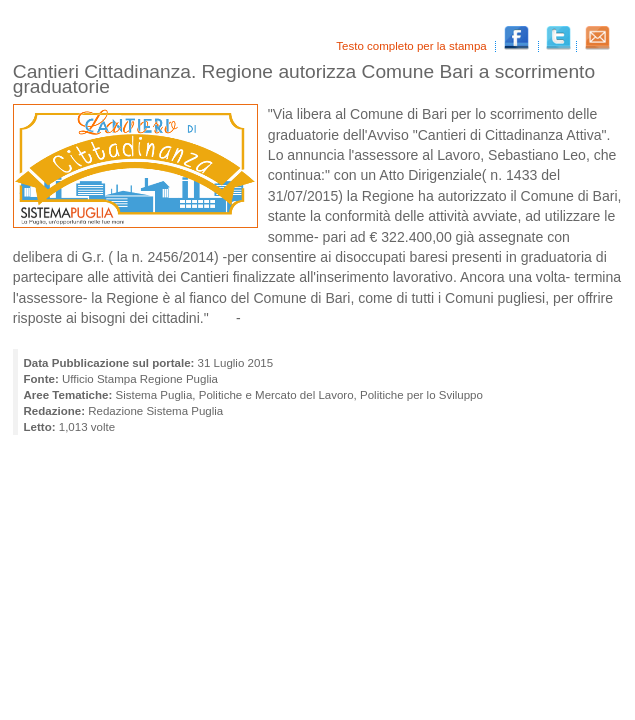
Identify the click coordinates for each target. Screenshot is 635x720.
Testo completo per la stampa (413, 46)
